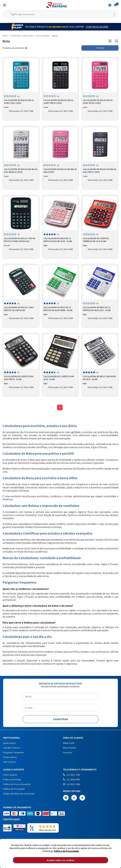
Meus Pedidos (70, 748)
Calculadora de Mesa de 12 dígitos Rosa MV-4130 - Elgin (58, 240)
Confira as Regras (97, 27)
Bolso (55, 36)
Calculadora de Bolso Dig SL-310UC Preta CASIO (59, 102)
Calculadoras (43, 36)
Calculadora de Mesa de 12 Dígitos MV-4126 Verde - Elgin (58, 309)
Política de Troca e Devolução (17, 785)
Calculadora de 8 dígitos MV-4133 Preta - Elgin (19, 378)
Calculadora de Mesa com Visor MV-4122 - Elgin (99, 378)
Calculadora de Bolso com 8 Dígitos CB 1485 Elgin (19, 309)
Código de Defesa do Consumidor (19, 794)
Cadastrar (61, 720)
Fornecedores (10, 758)
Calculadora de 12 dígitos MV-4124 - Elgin (59, 378)
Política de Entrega (12, 780)
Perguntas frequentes (14, 753)
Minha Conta (69, 743)
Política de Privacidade (66, 851)
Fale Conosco (10, 762)
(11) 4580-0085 (72, 780)
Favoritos (68, 753)
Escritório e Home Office (22, 36)
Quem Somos (10, 743)
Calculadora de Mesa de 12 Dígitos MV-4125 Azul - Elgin (97, 309)
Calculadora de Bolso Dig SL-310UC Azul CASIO (19, 102)
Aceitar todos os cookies (60, 860)
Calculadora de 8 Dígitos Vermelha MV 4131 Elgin (96, 240)
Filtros (100, 48)
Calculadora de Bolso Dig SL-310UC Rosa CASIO (98, 102)
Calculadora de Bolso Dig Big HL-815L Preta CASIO (100, 171)
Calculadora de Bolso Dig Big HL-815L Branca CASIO (21, 171)
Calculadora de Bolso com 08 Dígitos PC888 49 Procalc (19, 240)
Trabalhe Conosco (12, 748)
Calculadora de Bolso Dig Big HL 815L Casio (60, 171)
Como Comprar (10, 775)
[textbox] (60, 14)
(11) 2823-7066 (72, 775)
